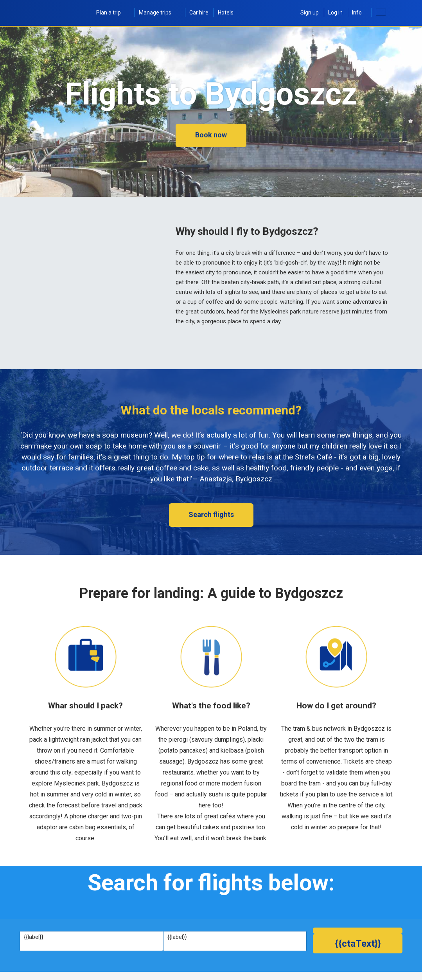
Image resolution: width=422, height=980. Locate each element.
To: (171, 937)
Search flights (211, 514)
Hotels (226, 13)
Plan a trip (113, 13)
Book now (211, 135)
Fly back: (133, 963)
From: (31, 937)
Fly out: (32, 963)
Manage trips (159, 13)
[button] (358, 967)
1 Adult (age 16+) (246, 971)
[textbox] (91, 945)
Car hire (199, 13)
